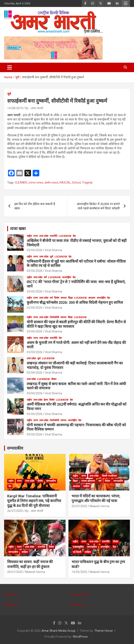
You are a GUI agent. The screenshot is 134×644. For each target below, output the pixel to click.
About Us (10, 594)
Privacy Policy (79, 594)
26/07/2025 (15, 511)
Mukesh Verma (99, 506)
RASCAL (65, 183)
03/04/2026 (35, 250)
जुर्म (9, 94)
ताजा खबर (18, 229)
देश (74, 236)
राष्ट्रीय (29, 236)
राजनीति (54, 236)
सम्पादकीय (15, 448)
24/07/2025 (15, 572)
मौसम (54, 379)
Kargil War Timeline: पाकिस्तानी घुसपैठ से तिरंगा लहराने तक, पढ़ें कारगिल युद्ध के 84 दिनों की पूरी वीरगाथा (34, 501)
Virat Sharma (53, 250)
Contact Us (78, 605)
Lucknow (65, 236)
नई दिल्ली (77, 552)
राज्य (36, 236)
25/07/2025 (79, 506)
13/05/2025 (79, 572)
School (76, 183)
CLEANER (21, 183)
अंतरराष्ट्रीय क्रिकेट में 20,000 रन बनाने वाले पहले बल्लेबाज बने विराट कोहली (98, 206)
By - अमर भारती (34, 108)
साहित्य (86, 486)
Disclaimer (11, 605)
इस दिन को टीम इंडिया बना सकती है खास (35, 206)
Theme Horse (104, 631)
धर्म (45, 277)
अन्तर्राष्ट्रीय (67, 277)
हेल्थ (46, 400)
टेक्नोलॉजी (54, 317)
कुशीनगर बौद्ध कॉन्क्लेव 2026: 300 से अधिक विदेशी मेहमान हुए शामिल (75, 302)
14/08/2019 (15, 108)
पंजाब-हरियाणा (88, 481)
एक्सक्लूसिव (78, 547)
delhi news (51, 183)
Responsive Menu (126, 3)
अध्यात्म (92, 298)
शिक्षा (70, 298)
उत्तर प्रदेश (44, 236)
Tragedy (87, 183)
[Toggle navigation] (10, 67)
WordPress (80, 637)
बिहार (75, 481)
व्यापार (64, 298)
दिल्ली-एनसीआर (109, 476)
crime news (36, 183)
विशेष (57, 298)
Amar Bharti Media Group (58, 631)
